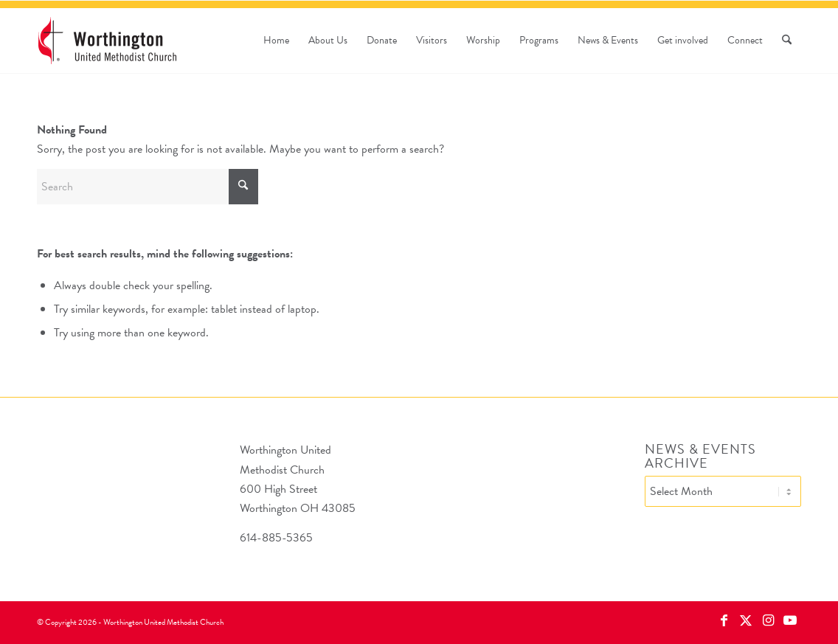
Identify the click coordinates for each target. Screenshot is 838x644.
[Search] (787, 41)
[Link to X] (746, 620)
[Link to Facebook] (724, 620)
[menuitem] (276, 41)
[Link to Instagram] (768, 620)
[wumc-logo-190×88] (107, 41)
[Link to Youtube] (790, 620)
